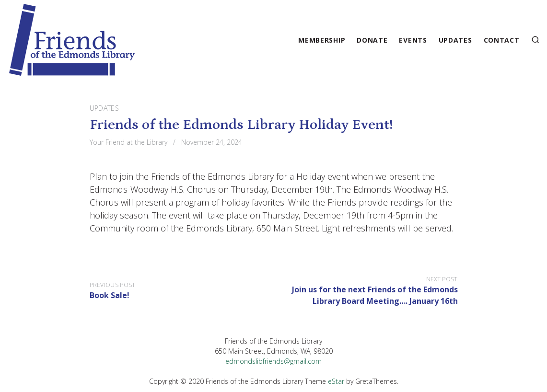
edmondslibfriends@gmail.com (273, 361)
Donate (372, 40)
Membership (322, 40)
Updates (455, 40)
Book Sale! (110, 295)
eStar (336, 381)
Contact (502, 40)
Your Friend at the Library (128, 142)
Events (413, 40)
